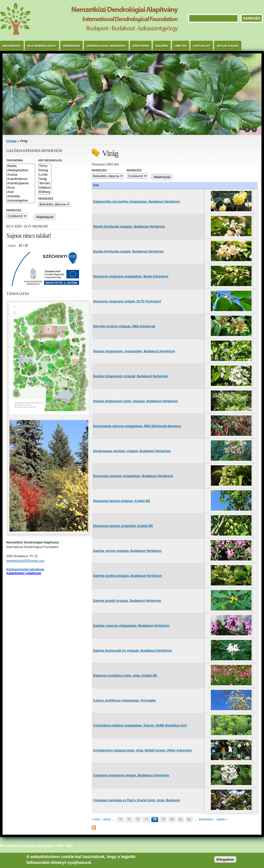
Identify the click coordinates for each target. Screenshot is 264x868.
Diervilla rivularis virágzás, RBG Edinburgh (124, 326)
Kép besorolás (50, 160)
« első (96, 819)
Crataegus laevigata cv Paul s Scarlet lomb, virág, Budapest (136, 800)
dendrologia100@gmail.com (25, 561)
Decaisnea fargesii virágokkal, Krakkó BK (123, 526)
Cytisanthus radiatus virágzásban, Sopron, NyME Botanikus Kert (140, 725)
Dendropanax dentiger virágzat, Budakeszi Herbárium (132, 451)
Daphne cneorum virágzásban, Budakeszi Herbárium (131, 626)
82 (189, 819)
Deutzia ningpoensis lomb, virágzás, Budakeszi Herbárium (135, 401)
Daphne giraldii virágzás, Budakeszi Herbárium (127, 601)
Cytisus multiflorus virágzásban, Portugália (124, 701)
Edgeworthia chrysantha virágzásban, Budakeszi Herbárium (136, 202)
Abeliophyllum (21, 170)
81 (180, 819)
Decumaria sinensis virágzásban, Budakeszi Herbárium (133, 476)
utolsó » (222, 819)
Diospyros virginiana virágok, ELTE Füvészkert (127, 301)
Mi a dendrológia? (42, 46)
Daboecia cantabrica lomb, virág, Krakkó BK (125, 676)
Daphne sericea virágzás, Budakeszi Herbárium (127, 551)
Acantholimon (21, 179)
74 (120, 819)
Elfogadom (225, 859)
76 (138, 819)
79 (163, 819)
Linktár (181, 46)
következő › (207, 819)
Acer (21, 192)
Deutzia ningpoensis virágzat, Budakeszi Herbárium (131, 376)
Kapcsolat (202, 46)
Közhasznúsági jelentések (25, 569)
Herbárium (71, 46)
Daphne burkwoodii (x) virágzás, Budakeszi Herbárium (133, 651)
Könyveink (141, 46)
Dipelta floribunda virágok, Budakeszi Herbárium (128, 251)
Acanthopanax (21, 183)
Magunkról (12, 46)
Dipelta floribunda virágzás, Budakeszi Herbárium (129, 227)
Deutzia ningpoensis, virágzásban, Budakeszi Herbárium (134, 351)
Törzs (45, 166)
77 (146, 819)
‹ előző (106, 819)
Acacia (21, 175)
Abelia (21, 166)
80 (172, 819)
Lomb (45, 175)
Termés (45, 183)
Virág (45, 179)
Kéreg (45, 170)
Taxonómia (15, 160)
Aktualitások (228, 46)
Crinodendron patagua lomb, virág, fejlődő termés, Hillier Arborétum (143, 750)
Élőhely (45, 192)
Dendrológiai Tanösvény (106, 46)
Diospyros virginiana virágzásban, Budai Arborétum (131, 276)
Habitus (45, 188)
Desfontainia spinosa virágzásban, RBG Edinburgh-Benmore (137, 426)
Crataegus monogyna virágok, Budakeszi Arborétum (131, 775)
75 (129, 819)
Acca (21, 188)
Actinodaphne (21, 201)
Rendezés (99, 170)
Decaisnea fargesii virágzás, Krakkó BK (122, 501)
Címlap (11, 141)
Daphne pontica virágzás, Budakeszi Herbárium (128, 576)
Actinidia (21, 196)
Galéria (162, 46)
